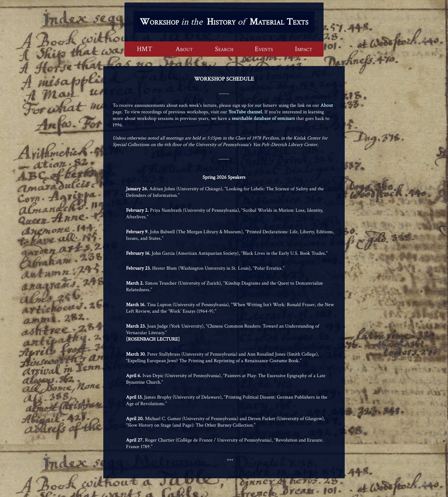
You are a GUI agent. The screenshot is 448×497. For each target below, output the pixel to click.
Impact (304, 49)
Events (264, 49)
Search (224, 49)
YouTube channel (245, 112)
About (184, 49)
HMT (145, 49)
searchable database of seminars (263, 118)
